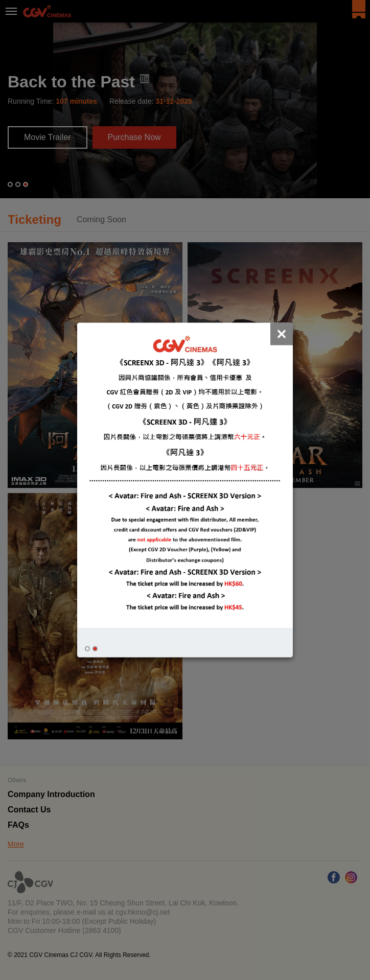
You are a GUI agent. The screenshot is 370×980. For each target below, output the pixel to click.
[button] (87, 648)
